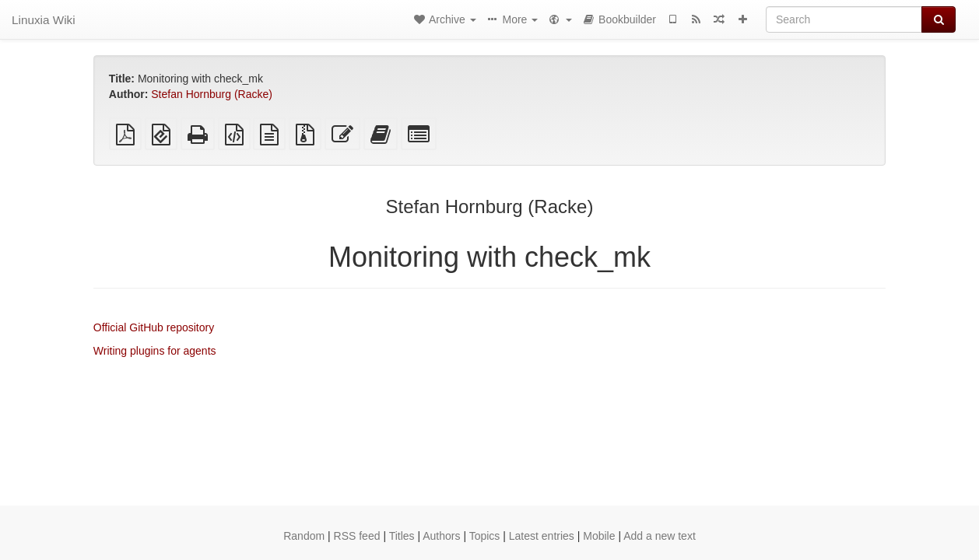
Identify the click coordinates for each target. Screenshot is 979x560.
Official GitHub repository (154, 327)
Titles (402, 536)
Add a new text (660, 536)
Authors (441, 536)
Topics (485, 536)
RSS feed (357, 536)
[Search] (844, 19)
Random (304, 536)
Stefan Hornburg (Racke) (212, 94)
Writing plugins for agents (155, 351)
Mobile (599, 536)
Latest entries (542, 536)
